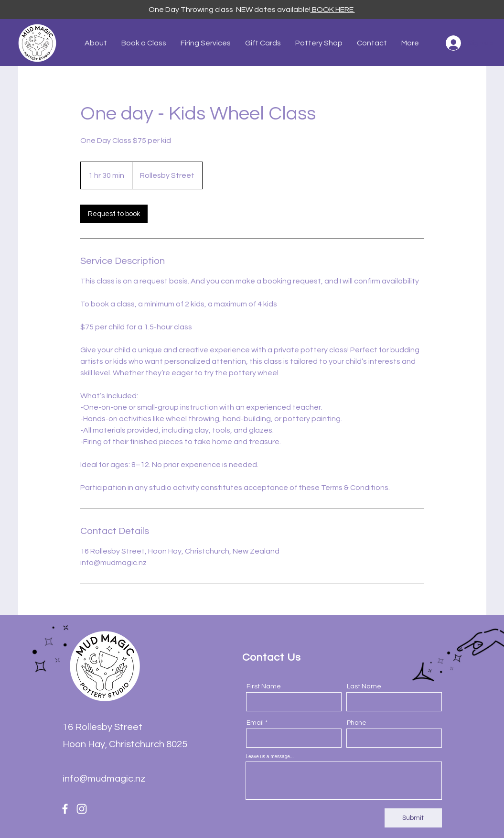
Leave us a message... (270, 757)
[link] (114, 214)
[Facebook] (65, 809)
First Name (264, 686)
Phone (357, 723)
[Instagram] (82, 809)
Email (255, 723)
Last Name (364, 686)
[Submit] (413, 818)
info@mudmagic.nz (104, 779)
